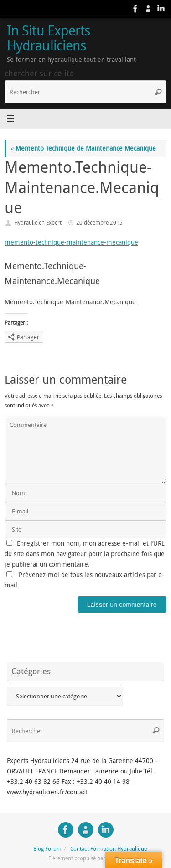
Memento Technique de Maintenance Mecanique (83, 148)
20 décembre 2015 (99, 223)
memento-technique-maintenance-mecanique (71, 242)
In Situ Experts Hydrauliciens (49, 38)
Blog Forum (47, 849)
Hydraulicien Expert (38, 223)
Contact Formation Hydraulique (109, 849)
